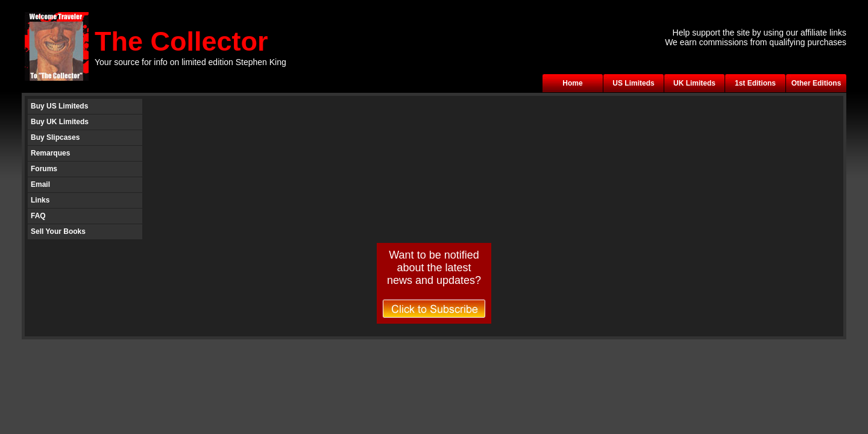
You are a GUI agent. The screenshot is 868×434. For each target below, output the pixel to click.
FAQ (38, 216)
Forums (44, 169)
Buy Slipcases (55, 137)
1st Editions (755, 83)
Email (40, 184)
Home (572, 83)
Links (40, 200)
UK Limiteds (694, 83)
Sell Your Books (58, 231)
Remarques (50, 153)
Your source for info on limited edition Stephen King (190, 62)
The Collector (181, 41)
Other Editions (816, 83)
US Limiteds (633, 83)
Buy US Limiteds (59, 106)
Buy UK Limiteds (60, 122)
